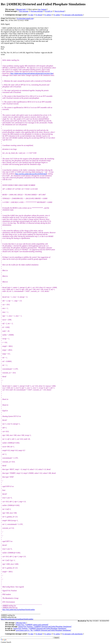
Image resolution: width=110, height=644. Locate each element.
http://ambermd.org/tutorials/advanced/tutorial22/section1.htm (32, 73)
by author (57, 15)
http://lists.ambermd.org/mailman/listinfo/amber (19, 610)
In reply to (49, 11)
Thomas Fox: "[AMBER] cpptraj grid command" (32, 625)
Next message (24, 11)
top (39, 9)
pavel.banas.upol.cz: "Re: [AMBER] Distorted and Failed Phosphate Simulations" (44, 630)
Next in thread (59, 11)
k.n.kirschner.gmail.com (25, 18)
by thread (39, 15)
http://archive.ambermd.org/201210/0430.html (31, 174)
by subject (48, 15)
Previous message (37, 11)
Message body (21, 9)
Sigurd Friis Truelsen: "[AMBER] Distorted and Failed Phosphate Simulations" (45, 626)
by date (31, 15)
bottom (44, 9)
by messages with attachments (73, 15)
